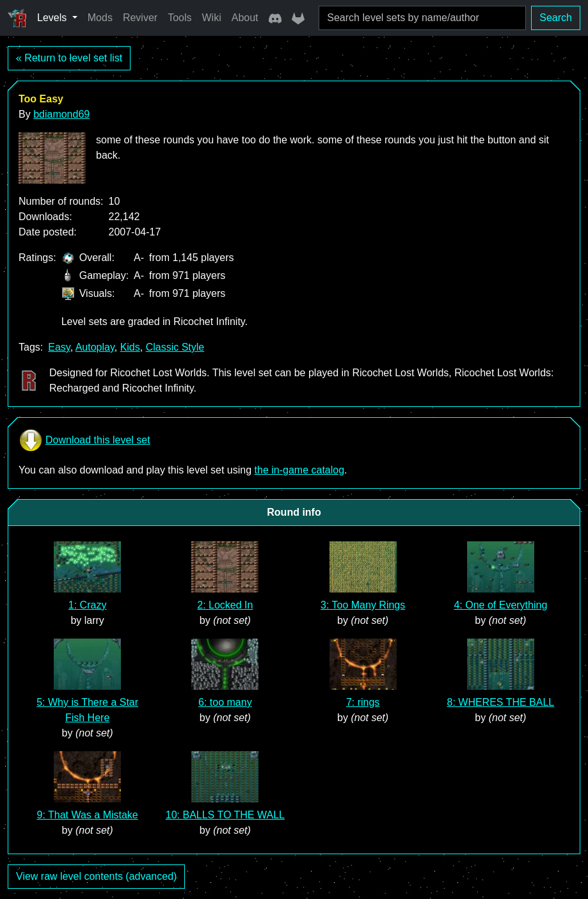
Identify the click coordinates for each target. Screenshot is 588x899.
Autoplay (95, 347)
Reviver (140, 18)
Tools (179, 18)
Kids (130, 347)
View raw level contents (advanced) (96, 876)
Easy (59, 347)
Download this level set (84, 440)
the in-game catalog (300, 470)
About (245, 18)
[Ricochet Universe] (17, 18)
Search (556, 18)
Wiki (212, 18)
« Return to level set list (69, 58)
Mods (100, 18)
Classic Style (175, 347)
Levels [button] (53, 18)
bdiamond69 (61, 114)
